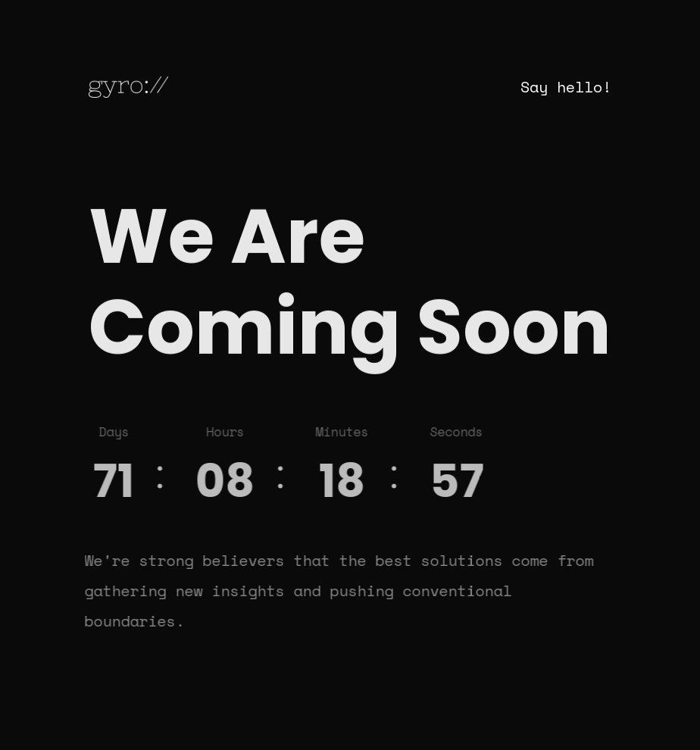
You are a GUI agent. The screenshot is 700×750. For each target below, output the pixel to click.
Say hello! (566, 87)
